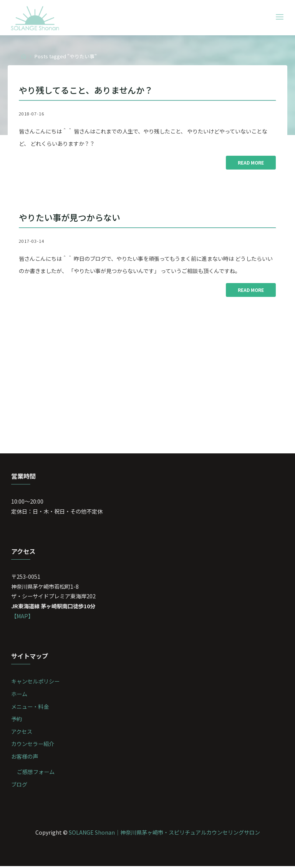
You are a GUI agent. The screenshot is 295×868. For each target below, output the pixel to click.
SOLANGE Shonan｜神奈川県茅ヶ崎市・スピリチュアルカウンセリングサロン (164, 834)
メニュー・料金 (30, 708)
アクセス (22, 733)
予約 (17, 721)
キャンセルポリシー (36, 683)
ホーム (20, 696)
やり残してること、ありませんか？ (89, 90)
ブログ (20, 786)
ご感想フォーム (36, 773)
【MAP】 (23, 617)
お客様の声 (25, 758)
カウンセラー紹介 (33, 746)
